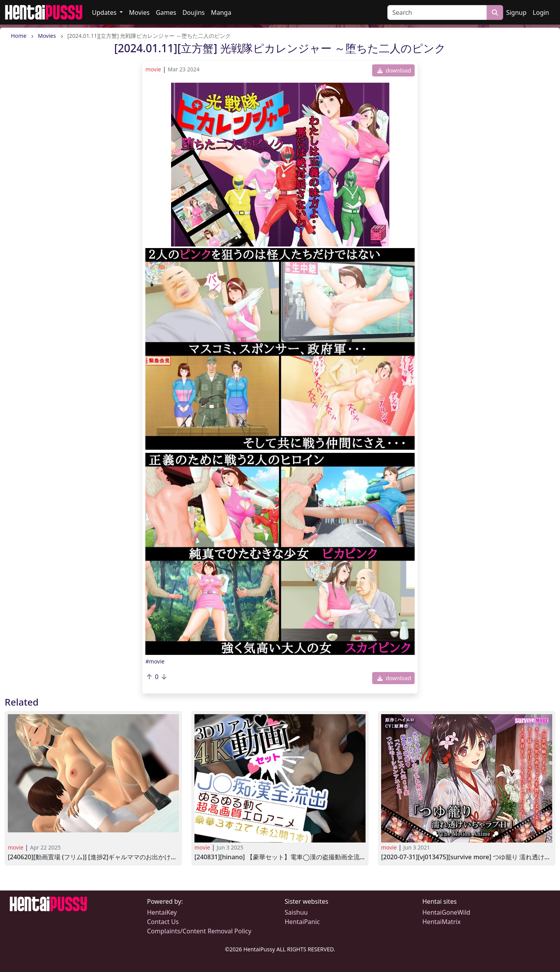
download (394, 70)
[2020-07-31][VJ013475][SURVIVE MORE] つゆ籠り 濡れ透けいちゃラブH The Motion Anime (467, 857)
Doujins (193, 12)
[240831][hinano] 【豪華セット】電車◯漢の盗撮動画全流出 (280, 857)
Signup (516, 12)
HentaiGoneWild (446, 912)
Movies (139, 12)
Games (166, 12)
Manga (221, 12)
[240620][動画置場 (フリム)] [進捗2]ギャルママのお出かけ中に (93, 857)
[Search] (437, 12)
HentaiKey (162, 912)
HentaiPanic (302, 922)
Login (541, 12)
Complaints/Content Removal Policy (199, 931)
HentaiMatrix (442, 922)
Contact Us (163, 922)
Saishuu (296, 912)
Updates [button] (105, 12)
